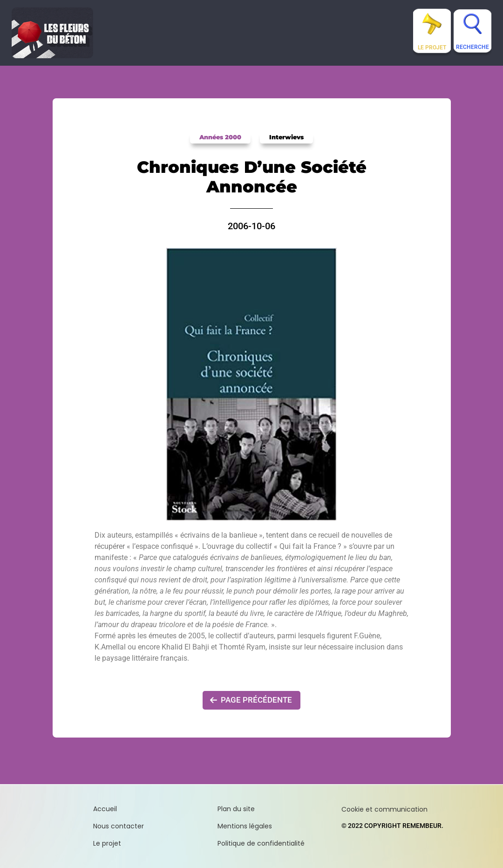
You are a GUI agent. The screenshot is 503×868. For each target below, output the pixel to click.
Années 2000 (220, 137)
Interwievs (286, 137)
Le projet (432, 48)
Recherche (472, 47)
